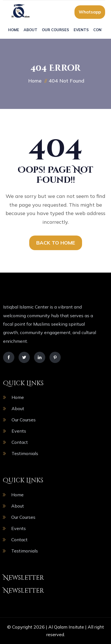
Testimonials (25, 453)
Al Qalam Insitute (66, 627)
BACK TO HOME (56, 243)
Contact (20, 442)
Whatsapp (90, 12)
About (30, 30)
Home (14, 30)
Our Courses (55, 30)
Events (81, 30)
